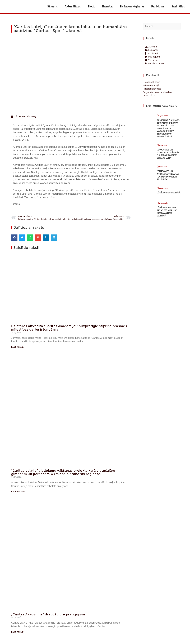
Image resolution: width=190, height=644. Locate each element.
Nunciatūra (149, 96)
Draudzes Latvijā (152, 82)
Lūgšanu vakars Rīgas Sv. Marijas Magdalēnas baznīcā (167, 212)
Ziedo (91, 6)
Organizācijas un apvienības (157, 92)
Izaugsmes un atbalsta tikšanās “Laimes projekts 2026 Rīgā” (168, 175)
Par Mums (158, 6)
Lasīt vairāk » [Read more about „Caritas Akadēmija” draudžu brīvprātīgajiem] (18, 632)
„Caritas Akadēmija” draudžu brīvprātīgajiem (48, 614)
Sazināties (178, 6)
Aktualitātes (73, 6)
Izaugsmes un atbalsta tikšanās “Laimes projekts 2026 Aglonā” (168, 154)
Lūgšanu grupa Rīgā (169, 193)
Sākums (52, 6)
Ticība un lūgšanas (132, 6)
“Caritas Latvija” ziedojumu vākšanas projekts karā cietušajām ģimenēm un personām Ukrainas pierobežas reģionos (63, 472)
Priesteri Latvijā (151, 85)
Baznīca (107, 6)
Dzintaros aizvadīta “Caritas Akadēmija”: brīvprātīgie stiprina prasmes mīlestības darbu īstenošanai (69, 328)
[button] (14, 238)
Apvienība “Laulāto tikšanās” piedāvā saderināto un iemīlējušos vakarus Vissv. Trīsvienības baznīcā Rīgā (168, 128)
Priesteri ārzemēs (152, 89)
